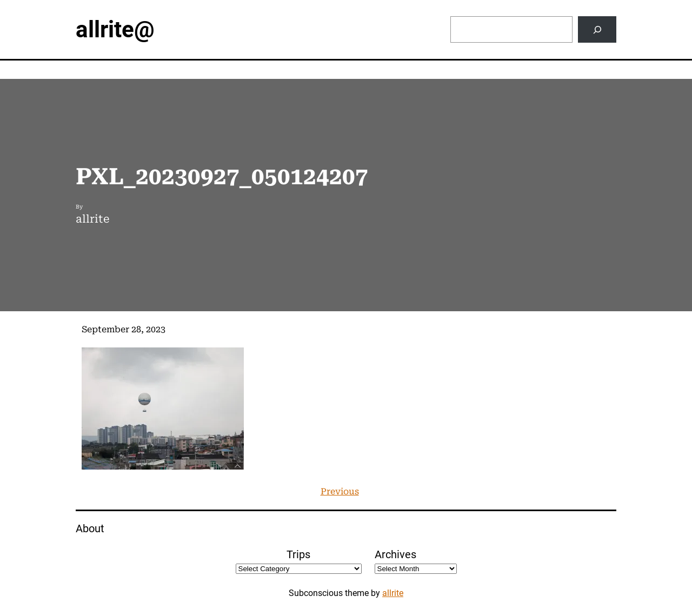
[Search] (597, 29)
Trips (298, 554)
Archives (395, 554)
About (90, 528)
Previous (340, 491)
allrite (393, 593)
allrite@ (115, 29)
